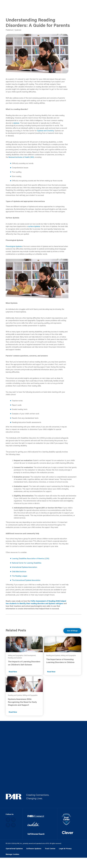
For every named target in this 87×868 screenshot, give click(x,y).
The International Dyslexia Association (26, 580)
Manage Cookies (12, 854)
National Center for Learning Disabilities (27, 563)
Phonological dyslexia (14, 246)
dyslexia (16, 123)
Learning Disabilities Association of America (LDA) (30, 558)
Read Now (13, 672)
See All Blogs (72, 631)
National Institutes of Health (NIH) (21, 157)
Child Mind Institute (19, 572)
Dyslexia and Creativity (46, 131)
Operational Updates (14, 849)
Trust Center (50, 849)
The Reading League (20, 576)
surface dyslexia (34, 226)
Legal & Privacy (65, 849)
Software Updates (34, 849)
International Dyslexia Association (24, 567)
